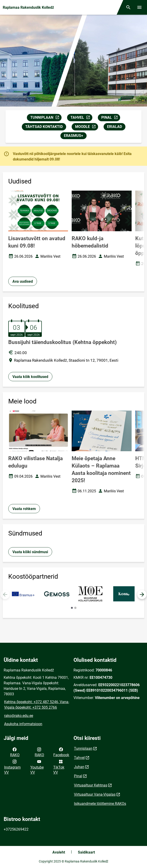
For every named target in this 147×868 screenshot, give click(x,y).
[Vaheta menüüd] (139, 7)
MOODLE (86, 127)
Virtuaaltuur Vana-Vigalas (95, 794)
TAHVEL (81, 118)
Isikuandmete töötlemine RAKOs (100, 804)
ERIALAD (114, 127)
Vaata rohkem (24, 509)
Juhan (79, 767)
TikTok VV (59, 767)
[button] (142, 595)
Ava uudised (23, 281)
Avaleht (59, 852)
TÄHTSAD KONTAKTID (44, 127)
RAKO (15, 752)
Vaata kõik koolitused (30, 377)
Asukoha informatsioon (23, 724)
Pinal (78, 776)
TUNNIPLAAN (46, 118)
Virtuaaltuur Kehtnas (91, 785)
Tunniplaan (83, 748)
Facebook (61, 752)
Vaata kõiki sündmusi (30, 552)
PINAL (111, 118)
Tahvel (79, 758)
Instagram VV (12, 767)
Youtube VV (37, 767)
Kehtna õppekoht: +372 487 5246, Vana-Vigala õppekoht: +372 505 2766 (37, 705)
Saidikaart (86, 852)
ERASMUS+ (73, 136)
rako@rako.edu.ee (19, 716)
